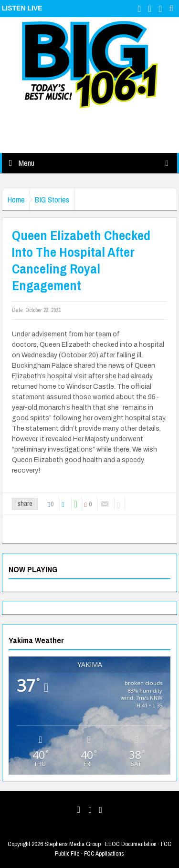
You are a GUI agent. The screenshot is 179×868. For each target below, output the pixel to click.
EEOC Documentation (131, 844)
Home (16, 199)
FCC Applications (104, 853)
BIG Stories (52, 199)
